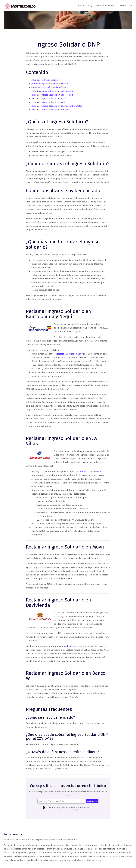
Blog (90, 5)
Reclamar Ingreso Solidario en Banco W (50, 110)
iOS (100, 472)
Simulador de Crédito (106, 5)
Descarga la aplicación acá (68, 354)
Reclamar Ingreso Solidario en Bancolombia (52, 95)
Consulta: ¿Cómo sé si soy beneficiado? (50, 87)
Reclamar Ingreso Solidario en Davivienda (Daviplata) (57, 106)
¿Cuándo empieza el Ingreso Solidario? (50, 84)
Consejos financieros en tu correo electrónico (68, 786)
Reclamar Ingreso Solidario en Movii (48, 102)
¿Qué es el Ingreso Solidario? (45, 80)
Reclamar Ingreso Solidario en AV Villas (50, 99)
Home (81, 5)
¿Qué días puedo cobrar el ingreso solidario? (53, 91)
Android (83, 472)
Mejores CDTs (126, 5)
